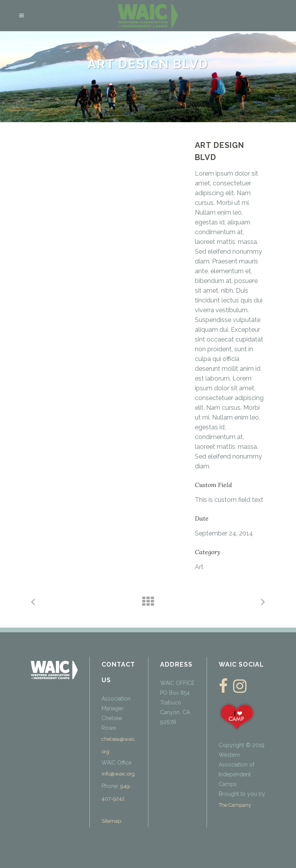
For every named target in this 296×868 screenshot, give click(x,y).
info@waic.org (118, 774)
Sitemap (111, 821)
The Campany (235, 805)
